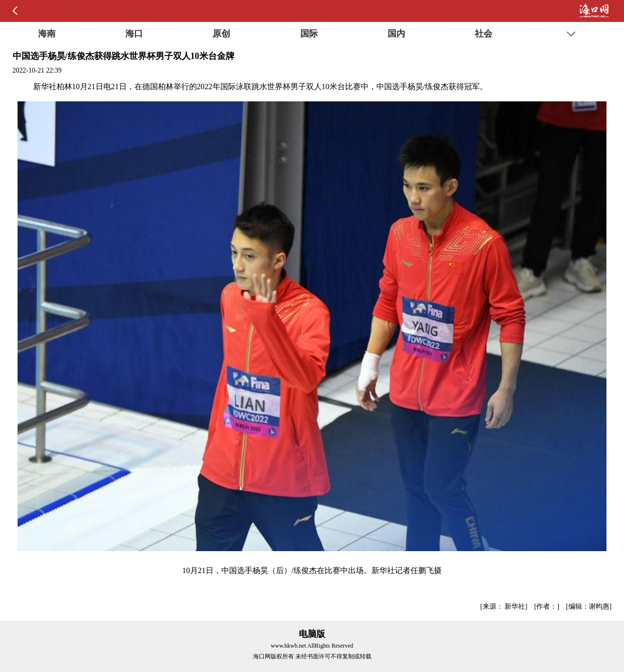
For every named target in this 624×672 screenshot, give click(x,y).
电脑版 (312, 634)
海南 (47, 34)
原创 (221, 34)
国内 (396, 34)
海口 (134, 34)
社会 (484, 34)
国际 (309, 34)
